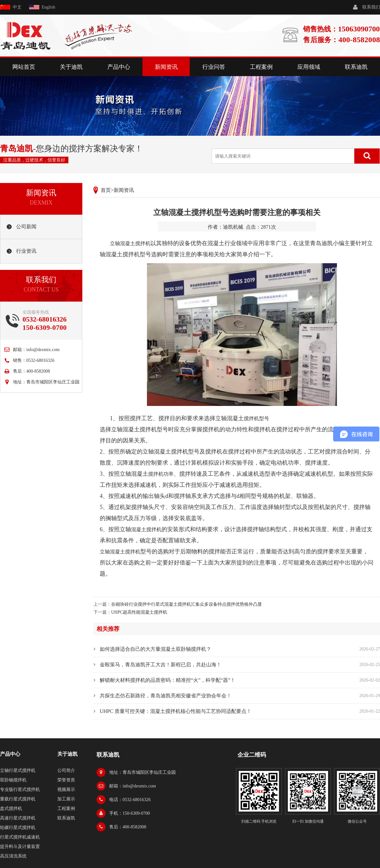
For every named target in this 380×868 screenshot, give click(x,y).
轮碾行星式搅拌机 (18, 828)
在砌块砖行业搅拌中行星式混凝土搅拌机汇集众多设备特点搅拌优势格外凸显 (187, 604)
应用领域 (309, 67)
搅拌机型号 (256, 418)
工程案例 (261, 67)
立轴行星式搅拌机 (18, 770)
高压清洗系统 (13, 856)
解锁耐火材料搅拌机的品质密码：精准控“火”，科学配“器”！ (168, 680)
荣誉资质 (66, 780)
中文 (17, 7)
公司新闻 (26, 227)
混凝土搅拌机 (146, 529)
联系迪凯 (356, 67)
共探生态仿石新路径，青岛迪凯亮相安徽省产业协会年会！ (166, 696)
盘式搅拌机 (11, 809)
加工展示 (66, 799)
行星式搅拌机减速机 (20, 837)
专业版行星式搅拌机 (20, 790)
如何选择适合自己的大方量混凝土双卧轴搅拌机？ (155, 649)
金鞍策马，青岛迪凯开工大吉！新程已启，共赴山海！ (161, 665)
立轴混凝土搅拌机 (130, 243)
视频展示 (66, 790)
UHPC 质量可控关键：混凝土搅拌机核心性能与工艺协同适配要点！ (176, 711)
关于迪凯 (71, 67)
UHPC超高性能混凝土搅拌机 (139, 612)
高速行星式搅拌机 (18, 818)
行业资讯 (26, 251)
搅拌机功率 (161, 474)
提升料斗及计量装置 (20, 847)
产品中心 (119, 67)
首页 (106, 190)
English (49, 7)
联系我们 (371, 7)
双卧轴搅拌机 (13, 780)
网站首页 (24, 67)
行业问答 (214, 67)
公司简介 (66, 770)
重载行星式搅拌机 (18, 799)
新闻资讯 (166, 67)
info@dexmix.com (43, 350)
